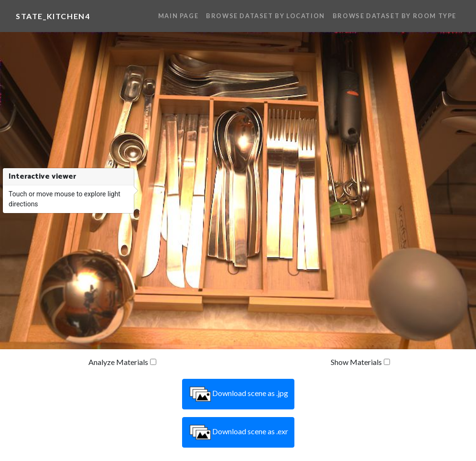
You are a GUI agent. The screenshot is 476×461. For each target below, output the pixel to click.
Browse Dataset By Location (265, 16)
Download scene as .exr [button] (238, 432)
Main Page (178, 16)
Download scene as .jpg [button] (238, 394)
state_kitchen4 (53, 16)
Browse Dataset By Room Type (395, 16)
